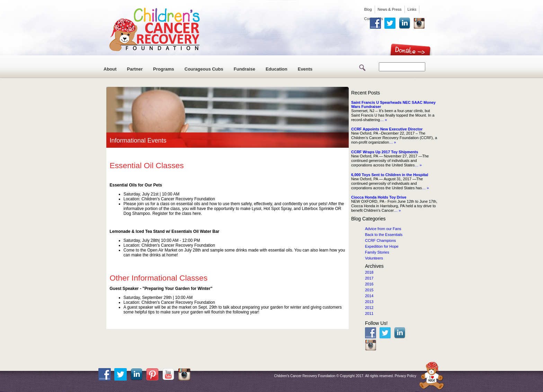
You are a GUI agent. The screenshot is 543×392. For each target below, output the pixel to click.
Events (305, 69)
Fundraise (244, 69)
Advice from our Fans (383, 229)
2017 (369, 278)
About (110, 69)
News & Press (390, 9)
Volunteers (374, 258)
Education (277, 69)
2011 (369, 313)
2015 (369, 290)
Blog (368, 9)
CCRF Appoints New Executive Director (387, 129)
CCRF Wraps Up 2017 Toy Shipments (385, 152)
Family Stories (377, 252)
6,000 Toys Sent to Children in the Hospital (390, 175)
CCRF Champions (380, 240)
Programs (164, 69)
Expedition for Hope (382, 246)
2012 (369, 308)
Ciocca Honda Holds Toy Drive (379, 197)
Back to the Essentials (384, 235)
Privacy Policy (406, 376)
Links (412, 9)
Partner (135, 69)
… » (383, 120)
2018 (369, 272)
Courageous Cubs (204, 69)
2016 (369, 284)
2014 (369, 296)
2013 (369, 302)
